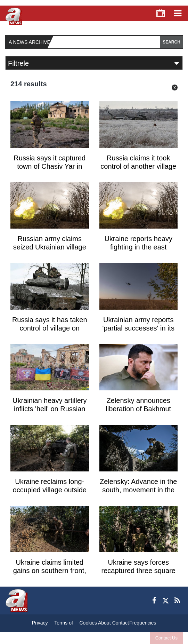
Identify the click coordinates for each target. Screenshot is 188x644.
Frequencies (143, 623)
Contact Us (166, 638)
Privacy (40, 623)
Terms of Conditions (64, 624)
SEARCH (171, 42)
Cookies (88, 623)
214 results (29, 84)
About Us (104, 624)
